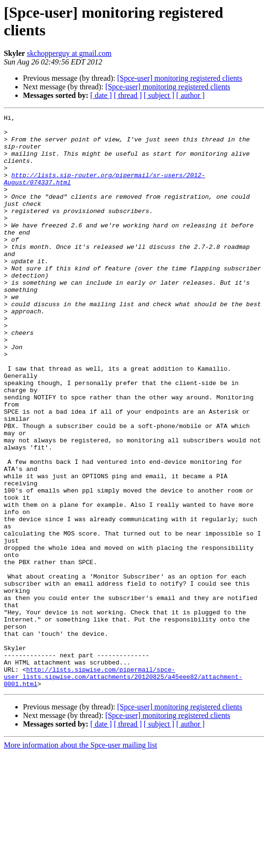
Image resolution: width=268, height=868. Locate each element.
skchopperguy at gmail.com (69, 53)
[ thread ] (128, 95)
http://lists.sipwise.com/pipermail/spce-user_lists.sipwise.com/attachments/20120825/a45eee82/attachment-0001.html (123, 790)
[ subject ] (159, 95)
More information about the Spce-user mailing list (80, 860)
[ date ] (101, 95)
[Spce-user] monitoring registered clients (180, 78)
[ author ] (191, 95)
